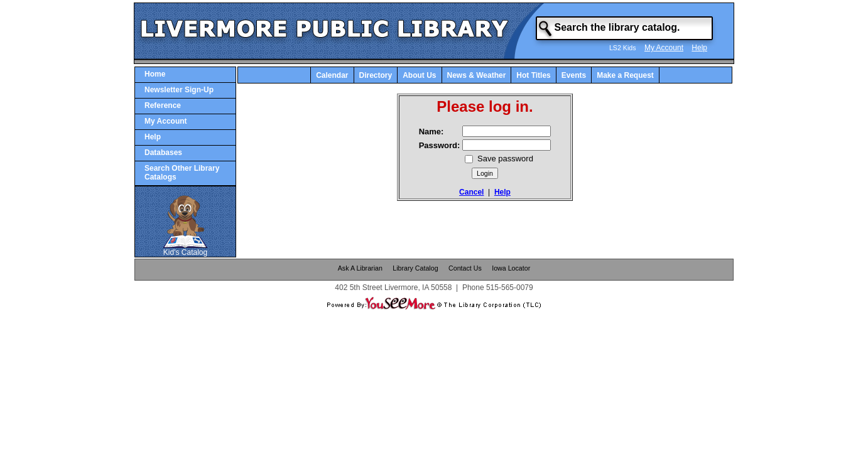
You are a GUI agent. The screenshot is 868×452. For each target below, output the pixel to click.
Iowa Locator (511, 268)
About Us (419, 75)
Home (155, 74)
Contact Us (465, 268)
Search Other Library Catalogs (182, 173)
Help (699, 48)
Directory (376, 75)
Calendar (332, 75)
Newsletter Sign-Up (179, 90)
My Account (664, 48)
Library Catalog (415, 268)
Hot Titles (533, 75)
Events (574, 75)
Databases (163, 153)
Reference (163, 105)
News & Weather (477, 75)
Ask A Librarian (360, 268)
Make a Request (625, 75)
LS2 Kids (623, 48)
